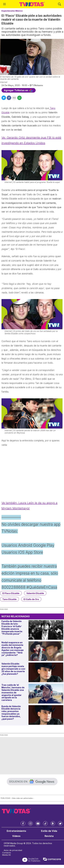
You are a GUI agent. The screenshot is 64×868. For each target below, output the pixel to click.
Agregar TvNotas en (19, 90)
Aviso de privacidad (13, 850)
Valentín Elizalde (35, 593)
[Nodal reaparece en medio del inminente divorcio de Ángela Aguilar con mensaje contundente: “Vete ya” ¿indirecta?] (46, 651)
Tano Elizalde (9, 599)
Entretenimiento (16, 831)
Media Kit (6, 855)
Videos (16, 836)
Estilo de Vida (49, 831)
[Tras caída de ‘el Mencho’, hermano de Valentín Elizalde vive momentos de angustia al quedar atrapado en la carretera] (46, 694)
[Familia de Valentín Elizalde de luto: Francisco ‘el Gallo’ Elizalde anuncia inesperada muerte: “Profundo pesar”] (46, 630)
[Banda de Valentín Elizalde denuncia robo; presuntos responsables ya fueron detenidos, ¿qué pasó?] (46, 715)
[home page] (32, 4)
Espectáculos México (12, 11)
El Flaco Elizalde (11, 593)
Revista (49, 836)
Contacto (7, 853)
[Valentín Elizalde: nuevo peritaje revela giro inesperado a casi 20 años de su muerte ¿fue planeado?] (46, 672)
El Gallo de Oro (31, 599)
